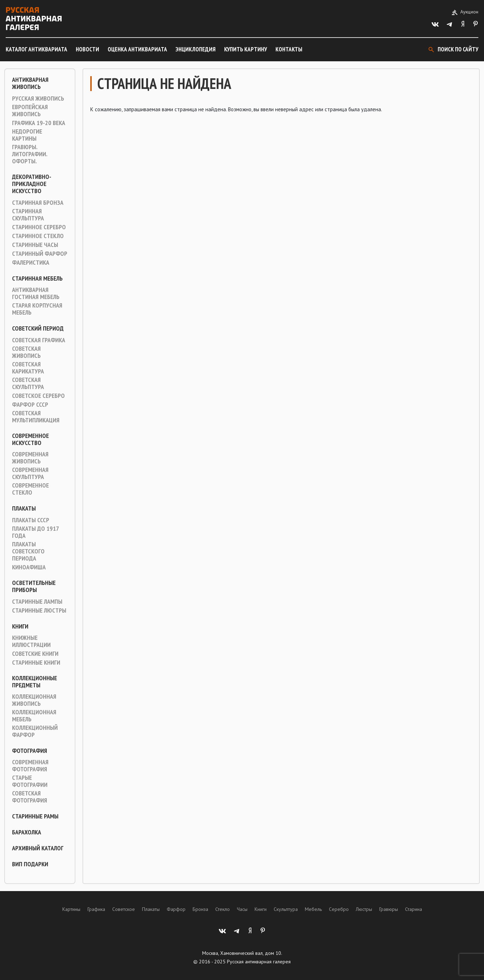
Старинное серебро (39, 227)
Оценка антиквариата (137, 49)
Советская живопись (26, 352)
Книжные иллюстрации (31, 641)
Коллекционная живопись (34, 700)
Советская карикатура (28, 368)
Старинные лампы (37, 602)
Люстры (364, 909)
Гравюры (389, 909)
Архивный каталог (38, 848)
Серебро (339, 909)
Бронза (200, 909)
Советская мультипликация (36, 417)
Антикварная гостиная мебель (36, 293)
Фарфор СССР (30, 405)
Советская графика (39, 340)
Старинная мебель (37, 278)
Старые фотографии (30, 781)
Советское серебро (38, 396)
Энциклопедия (196, 49)
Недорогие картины (27, 135)
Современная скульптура (30, 473)
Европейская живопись (30, 111)
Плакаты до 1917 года (35, 532)
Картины (71, 909)
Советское (124, 909)
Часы (242, 909)
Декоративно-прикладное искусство (32, 184)
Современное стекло (30, 489)
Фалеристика (31, 263)
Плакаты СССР (31, 520)
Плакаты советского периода (28, 551)
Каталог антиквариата (36, 49)
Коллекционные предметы (35, 682)
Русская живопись (38, 98)
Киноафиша (29, 567)
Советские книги (35, 654)
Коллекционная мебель (34, 716)
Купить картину (246, 49)
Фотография (30, 751)
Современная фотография (30, 766)
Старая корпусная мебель (37, 309)
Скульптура (286, 909)
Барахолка (27, 832)
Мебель (313, 909)
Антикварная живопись (30, 83)
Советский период (38, 328)
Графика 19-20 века (39, 123)
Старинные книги (36, 663)
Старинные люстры (39, 610)
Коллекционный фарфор (35, 731)
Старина (414, 909)
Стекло (223, 909)
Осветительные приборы (34, 586)
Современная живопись (30, 458)
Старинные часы (35, 245)
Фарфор (176, 909)
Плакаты (24, 508)
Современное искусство (30, 439)
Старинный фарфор (40, 254)
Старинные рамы (35, 816)
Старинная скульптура (28, 215)
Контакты (289, 49)
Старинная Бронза (38, 203)
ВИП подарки (30, 864)
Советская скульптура (28, 383)
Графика (96, 909)
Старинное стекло (38, 236)
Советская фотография (30, 797)
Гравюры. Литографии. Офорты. (30, 154)
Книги (20, 626)
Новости (87, 49)
